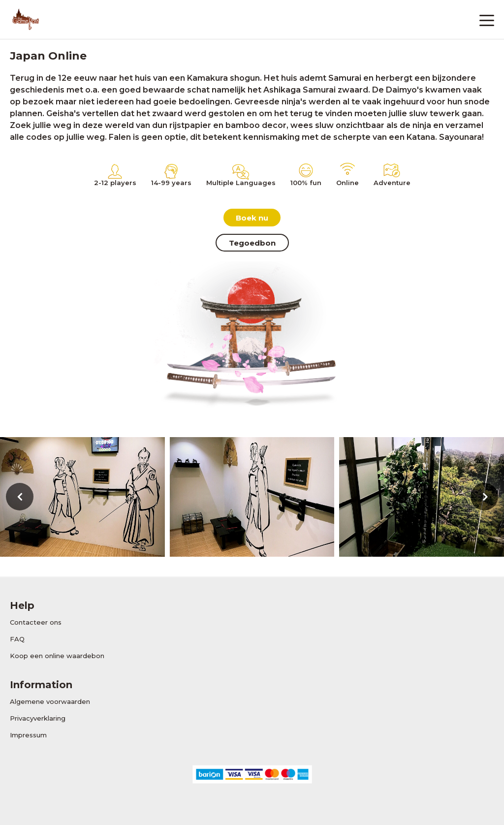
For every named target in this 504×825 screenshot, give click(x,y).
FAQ (17, 639)
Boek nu (252, 218)
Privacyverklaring (38, 718)
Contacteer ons (36, 622)
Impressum (28, 735)
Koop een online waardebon (57, 656)
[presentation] (20, 497)
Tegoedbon (252, 243)
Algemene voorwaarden (50, 701)
